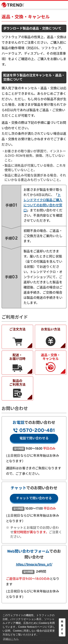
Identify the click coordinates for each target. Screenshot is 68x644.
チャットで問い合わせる (34, 498)
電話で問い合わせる (34, 439)
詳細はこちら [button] (11, 639)
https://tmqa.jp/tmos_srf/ (34, 565)
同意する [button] (62, 627)
